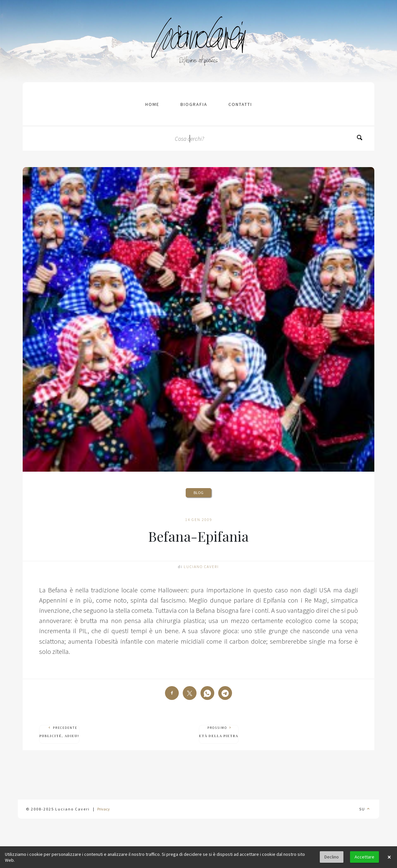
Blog (198, 493)
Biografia (194, 104)
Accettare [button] (364, 857)
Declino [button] (332, 857)
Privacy (104, 809)
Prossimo (219, 732)
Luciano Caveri (201, 567)
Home (152, 104)
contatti (240, 104)
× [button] (389, 857)
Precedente (59, 732)
